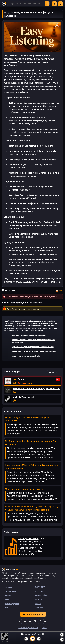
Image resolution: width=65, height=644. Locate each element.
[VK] (45, 621)
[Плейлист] (62, 640)
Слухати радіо (25, 383)
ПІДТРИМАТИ (40, 587)
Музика (8, 595)
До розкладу (54, 372)
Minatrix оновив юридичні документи (24, 489)
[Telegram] (25, 621)
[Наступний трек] (39, 639)
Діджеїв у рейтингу (28, 551)
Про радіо (39, 591)
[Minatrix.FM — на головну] (4, 4)
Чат (6, 608)
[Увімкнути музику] (32, 639)
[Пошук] (28, 4)
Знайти (47, 4)
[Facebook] (40, 621)
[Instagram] (35, 621)
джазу (52, 103)
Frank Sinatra (16, 222)
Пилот (21, 379)
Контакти (39, 608)
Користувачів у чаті (28, 542)
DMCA (44, 628)
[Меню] (60, 4)
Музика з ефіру (41, 595)
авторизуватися (50, 297)
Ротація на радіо (12, 591)
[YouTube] (30, 621)
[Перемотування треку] (39, 392)
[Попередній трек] (26, 639)
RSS (59, 291)
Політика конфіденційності (28, 628)
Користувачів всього (28, 539)
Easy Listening (11, 70)
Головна (8, 587)
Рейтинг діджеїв (12, 604)
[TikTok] (20, 621)
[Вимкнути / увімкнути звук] (62, 635)
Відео (7, 599)
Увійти (54, 4)
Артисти (38, 599)
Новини (38, 604)
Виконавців (24, 554)
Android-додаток (33, 614)
